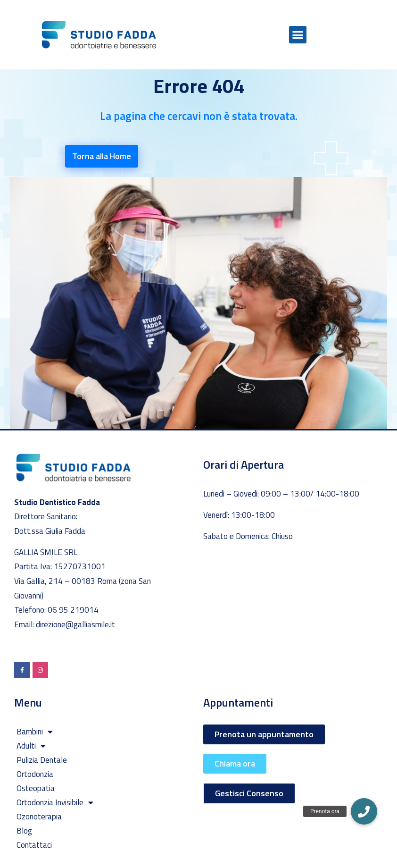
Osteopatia (36, 788)
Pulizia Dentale (42, 760)
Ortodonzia (35, 774)
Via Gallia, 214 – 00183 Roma (66, 581)
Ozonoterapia (39, 817)
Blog (24, 831)
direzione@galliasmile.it (75, 624)
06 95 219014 (73, 610)
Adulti (31, 746)
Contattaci (34, 845)
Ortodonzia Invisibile (55, 802)
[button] (298, 35)
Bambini (35, 732)
